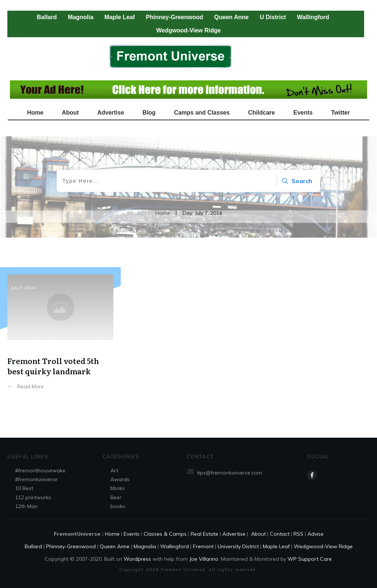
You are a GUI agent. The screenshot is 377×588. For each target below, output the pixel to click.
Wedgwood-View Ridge (323, 546)
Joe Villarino (204, 559)
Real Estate (205, 534)
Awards (120, 479)
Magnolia (145, 546)
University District (238, 546)
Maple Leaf (276, 546)
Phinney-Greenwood (71, 546)
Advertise (234, 534)
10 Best (24, 488)
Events (132, 534)
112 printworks (33, 497)
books (118, 506)
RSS (298, 534)
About (258, 534)
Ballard (33, 546)
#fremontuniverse (36, 479)
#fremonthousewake (40, 470)
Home (112, 534)
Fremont (203, 546)
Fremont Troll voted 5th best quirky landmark (60, 338)
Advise (316, 534)
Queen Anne (115, 546)
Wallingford (175, 546)
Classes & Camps (165, 534)
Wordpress (137, 559)
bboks (118, 488)
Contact (280, 534)
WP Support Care (310, 559)
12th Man (26, 506)
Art (114, 470)
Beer (116, 497)
